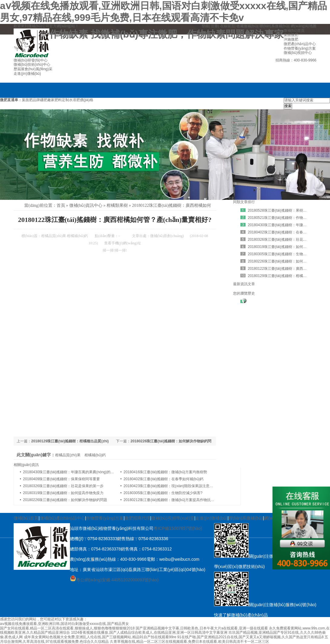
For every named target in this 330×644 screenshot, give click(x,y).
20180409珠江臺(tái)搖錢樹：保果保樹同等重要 (61, 479)
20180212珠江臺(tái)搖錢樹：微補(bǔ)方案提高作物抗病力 (171, 500)
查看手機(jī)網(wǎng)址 (123, 243)
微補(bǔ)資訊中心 (86, 205)
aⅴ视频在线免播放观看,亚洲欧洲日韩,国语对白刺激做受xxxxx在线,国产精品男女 (64, 624)
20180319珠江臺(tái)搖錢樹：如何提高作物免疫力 (63, 493)
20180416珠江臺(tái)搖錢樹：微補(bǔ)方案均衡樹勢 (165, 472)
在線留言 (227, 26)
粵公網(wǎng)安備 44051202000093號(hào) (114, 580)
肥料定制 (62, 100)
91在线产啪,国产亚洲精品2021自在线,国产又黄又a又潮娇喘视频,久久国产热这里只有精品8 (250, 637)
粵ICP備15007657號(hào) (178, 528)
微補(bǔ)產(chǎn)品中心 (62, 518)
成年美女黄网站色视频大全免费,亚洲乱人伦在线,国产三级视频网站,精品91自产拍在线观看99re (100, 637)
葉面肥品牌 (31, 100)
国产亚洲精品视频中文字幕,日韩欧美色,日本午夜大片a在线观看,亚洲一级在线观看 (202, 628)
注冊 (214, 26)
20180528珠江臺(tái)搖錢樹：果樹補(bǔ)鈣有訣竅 (288, 210)
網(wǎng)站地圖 (304, 26)
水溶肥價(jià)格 (81, 100)
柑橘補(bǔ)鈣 (77, 236)
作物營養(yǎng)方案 (105, 518)
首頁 (61, 205)
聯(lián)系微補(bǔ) (274, 26)
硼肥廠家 (47, 100)
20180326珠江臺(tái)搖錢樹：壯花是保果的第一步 (63, 486)
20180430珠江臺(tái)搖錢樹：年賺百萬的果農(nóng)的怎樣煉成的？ (78, 472)
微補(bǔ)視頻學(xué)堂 (173, 518)
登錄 (205, 26)
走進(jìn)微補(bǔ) (211, 518)
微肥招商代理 (137, 518)
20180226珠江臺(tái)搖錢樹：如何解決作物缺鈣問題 (65, 500)
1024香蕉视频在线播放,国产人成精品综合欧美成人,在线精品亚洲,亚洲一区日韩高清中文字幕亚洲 (149, 632)
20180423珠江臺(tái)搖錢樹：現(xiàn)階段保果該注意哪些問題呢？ (177, 486)
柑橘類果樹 (117, 205)
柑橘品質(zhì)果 (54, 236)
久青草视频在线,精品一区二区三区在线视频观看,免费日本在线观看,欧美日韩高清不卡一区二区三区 (190, 642)
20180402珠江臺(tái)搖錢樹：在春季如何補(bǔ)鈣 (163, 479)
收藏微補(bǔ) (247, 26)
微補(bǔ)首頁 (26, 518)
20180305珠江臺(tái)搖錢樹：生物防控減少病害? (163, 493)
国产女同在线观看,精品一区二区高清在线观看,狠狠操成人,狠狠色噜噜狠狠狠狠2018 (67, 628)
